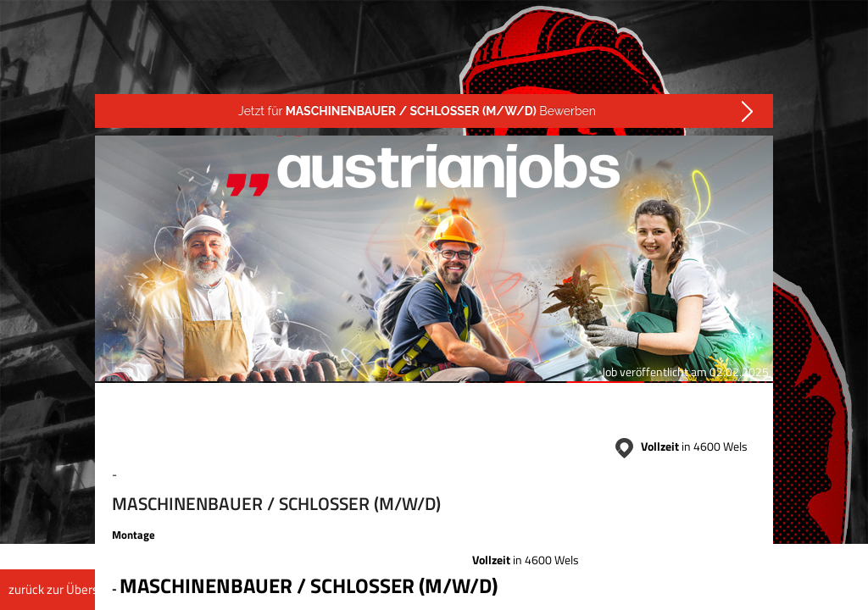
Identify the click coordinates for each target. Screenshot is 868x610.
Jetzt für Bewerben (417, 111)
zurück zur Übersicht (63, 589)
